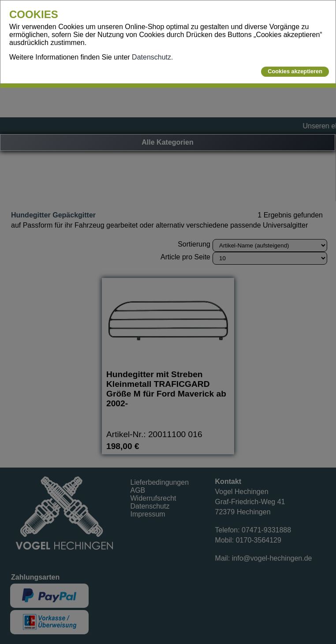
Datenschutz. (152, 57)
